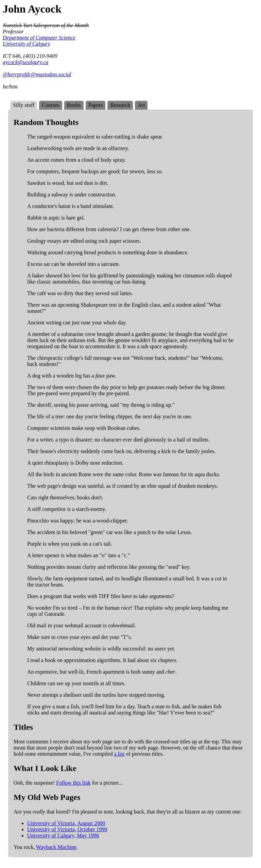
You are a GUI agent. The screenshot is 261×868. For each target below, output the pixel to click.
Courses (51, 105)
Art (141, 105)
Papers (96, 105)
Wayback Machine (56, 847)
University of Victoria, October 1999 (67, 829)
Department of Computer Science (39, 38)
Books (74, 105)
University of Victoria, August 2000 (66, 823)
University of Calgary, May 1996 (63, 835)
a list (119, 754)
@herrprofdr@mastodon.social (37, 74)
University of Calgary (27, 44)
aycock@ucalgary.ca (25, 62)
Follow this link (73, 783)
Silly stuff (24, 105)
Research (120, 105)
